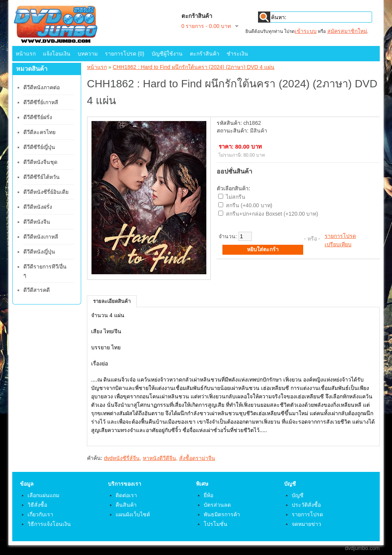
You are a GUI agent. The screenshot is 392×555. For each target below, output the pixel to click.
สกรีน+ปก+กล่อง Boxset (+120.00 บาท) (272, 214)
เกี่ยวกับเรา (40, 514)
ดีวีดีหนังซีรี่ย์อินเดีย (46, 192)
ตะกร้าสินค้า (205, 54)
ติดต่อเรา (126, 495)
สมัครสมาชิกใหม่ (347, 31)
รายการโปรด (340, 236)
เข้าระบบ (306, 31)
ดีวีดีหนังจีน (37, 222)
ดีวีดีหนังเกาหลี (41, 237)
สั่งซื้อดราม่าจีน (197, 458)
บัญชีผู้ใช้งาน (167, 54)
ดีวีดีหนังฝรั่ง (38, 207)
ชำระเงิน (237, 54)
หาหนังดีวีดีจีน (159, 458)
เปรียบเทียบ (338, 244)
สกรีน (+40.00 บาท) (249, 205)
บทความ (88, 54)
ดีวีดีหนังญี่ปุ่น (39, 252)
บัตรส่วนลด (217, 505)
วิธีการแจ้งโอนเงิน (49, 524)
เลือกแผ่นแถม (43, 495)
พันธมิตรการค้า (222, 514)
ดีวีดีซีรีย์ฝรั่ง (38, 117)
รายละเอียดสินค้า (112, 301)
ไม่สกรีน (236, 197)
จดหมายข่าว (306, 524)
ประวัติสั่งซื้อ (306, 505)
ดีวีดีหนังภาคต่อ (42, 87)
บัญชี (298, 495)
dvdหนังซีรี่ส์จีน (122, 458)
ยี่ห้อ (208, 495)
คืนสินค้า (126, 505)
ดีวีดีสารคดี (37, 290)
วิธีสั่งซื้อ (37, 505)
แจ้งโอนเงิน (57, 54)
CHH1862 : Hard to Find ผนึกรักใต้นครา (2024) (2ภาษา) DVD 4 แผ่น (194, 67)
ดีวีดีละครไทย (39, 132)
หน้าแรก (26, 54)
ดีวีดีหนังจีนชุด (40, 162)
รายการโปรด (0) (125, 54)
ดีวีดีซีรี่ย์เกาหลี (41, 102)
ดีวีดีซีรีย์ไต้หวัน (42, 177)
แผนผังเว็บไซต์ (133, 514)
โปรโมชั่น (216, 524)
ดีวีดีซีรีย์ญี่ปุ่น (39, 147)
